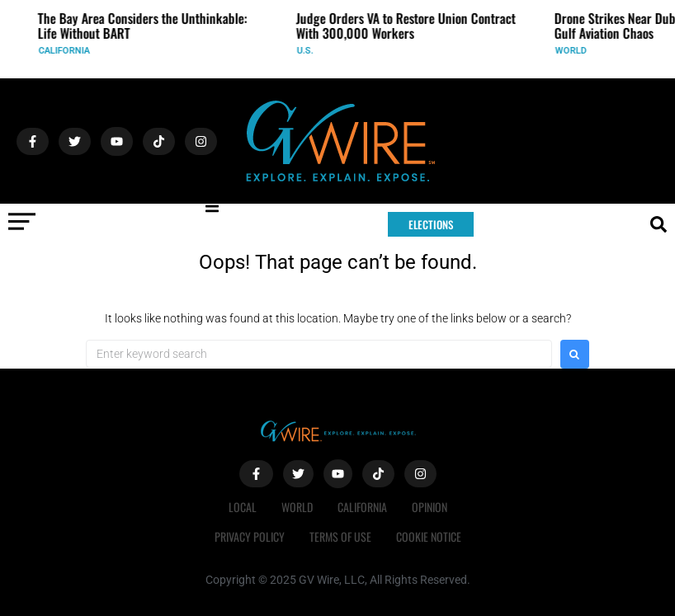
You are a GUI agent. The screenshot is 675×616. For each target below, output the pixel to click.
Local (243, 507)
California (69, 51)
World (576, 51)
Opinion (430, 507)
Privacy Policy (250, 536)
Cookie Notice (429, 536)
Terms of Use (340, 536)
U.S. (310, 51)
